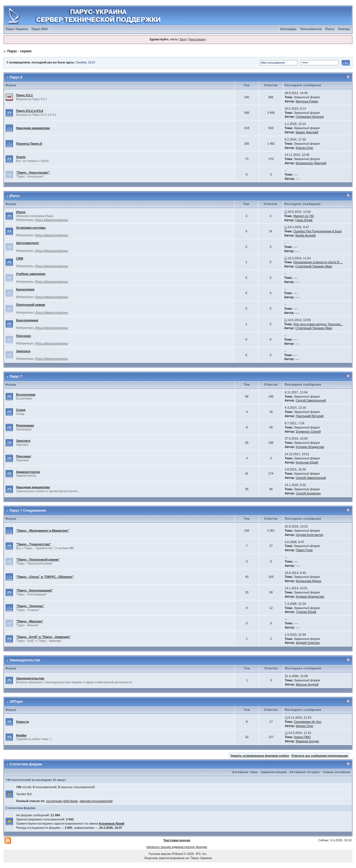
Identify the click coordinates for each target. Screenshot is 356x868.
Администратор (28, 472)
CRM (20, 258)
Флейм (21, 735)
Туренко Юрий (306, 612)
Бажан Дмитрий (307, 132)
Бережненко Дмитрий (311, 163)
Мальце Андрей (307, 684)
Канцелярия (25, 289)
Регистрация (197, 39)
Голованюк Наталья (310, 117)
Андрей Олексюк (308, 643)
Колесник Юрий (307, 462)
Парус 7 (16, 376)
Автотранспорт (28, 243)
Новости (23, 722)
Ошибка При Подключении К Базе (318, 231)
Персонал (24, 336)
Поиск (330, 29)
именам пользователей (96, 801)
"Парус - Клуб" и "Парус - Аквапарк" (43, 637)
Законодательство (25, 660)
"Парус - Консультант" (33, 172)
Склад (21, 410)
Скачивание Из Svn (308, 722)
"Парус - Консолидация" (34, 590)
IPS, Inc (201, 854)
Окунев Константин (310, 535)
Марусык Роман (307, 101)
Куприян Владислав (310, 447)
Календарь (288, 29)
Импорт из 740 (304, 216)
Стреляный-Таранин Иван (314, 266)
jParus (15, 196)
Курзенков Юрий (112, 823)
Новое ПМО (302, 737)
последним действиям (62, 801)
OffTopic (16, 702)
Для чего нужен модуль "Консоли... (318, 324)
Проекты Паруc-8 (29, 144)
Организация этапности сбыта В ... (318, 262)
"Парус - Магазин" (30, 621)
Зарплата (23, 351)
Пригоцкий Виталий (310, 416)
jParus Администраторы (51, 220)
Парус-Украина (17, 29)
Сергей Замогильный (311, 400)
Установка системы (31, 228)
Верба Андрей (306, 235)
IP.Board (177, 854)
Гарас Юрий (304, 220)
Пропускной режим (31, 305)
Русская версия (160, 854)
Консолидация (27, 320)
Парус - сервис (19, 51)
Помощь (344, 29)
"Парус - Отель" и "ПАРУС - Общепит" (45, 577)
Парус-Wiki (40, 29)
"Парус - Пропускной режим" (38, 559)
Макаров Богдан (307, 741)
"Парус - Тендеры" (30, 606)
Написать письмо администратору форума (177, 847)
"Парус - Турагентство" (34, 544)
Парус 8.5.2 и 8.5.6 (30, 111)
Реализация (25, 425)
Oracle (21, 157)
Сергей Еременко (308, 493)
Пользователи (311, 29)
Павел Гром (304, 550)
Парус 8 (16, 77)
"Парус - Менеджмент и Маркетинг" (43, 531)
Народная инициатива (33, 128)
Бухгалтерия (26, 394)
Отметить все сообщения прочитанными (320, 756)
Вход (183, 39)
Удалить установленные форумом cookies (260, 756)
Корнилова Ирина (309, 581)
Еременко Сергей (308, 431)
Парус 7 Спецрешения (28, 511)
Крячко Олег (304, 148)
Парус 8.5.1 (24, 95)
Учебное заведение (31, 274)
